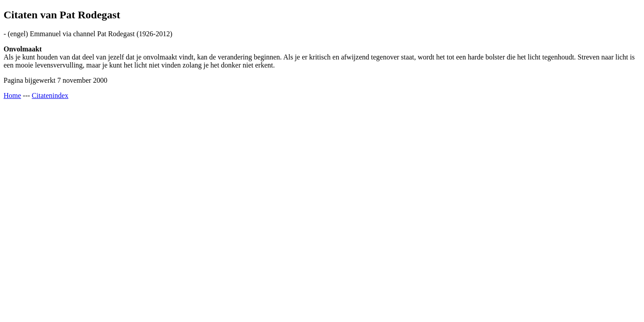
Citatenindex (50, 95)
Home (12, 95)
